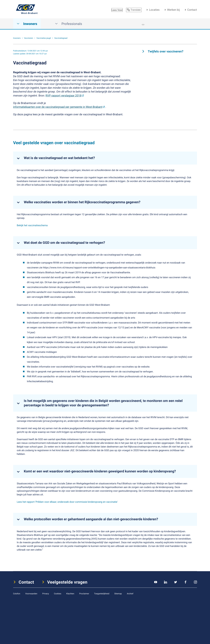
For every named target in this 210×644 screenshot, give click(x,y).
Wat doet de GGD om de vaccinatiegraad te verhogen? (64, 243)
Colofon (17, 594)
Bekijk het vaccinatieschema (32, 225)
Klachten (70, 594)
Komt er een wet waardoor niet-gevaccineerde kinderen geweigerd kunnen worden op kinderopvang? (100, 471)
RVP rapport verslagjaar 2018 (63, 96)
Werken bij (173, 10)
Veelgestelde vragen (67, 582)
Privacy (46, 594)
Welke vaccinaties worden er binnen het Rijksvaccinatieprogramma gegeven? (82, 202)
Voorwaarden (31, 594)
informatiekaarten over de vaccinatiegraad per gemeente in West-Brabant (58, 107)
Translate (134, 10)
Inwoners (27, 24)
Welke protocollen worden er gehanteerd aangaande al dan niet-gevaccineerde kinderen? (91, 519)
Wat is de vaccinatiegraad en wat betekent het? (59, 158)
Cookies (58, 594)
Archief (130, 594)
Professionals (69, 24)
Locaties (154, 10)
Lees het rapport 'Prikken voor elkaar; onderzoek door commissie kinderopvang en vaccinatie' (67, 502)
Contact (192, 10)
